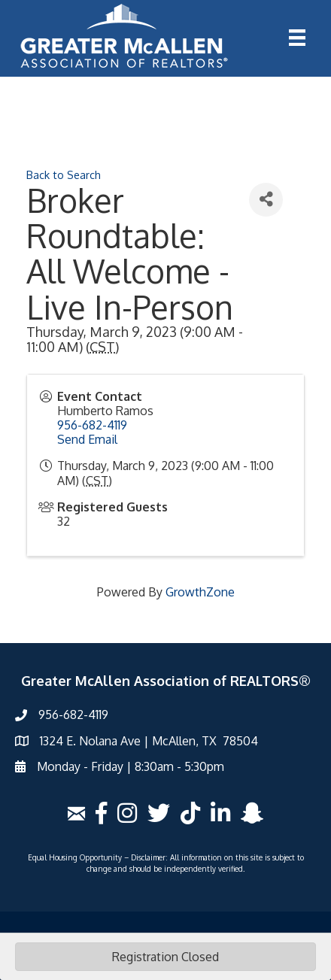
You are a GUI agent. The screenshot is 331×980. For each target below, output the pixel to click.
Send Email (87, 439)
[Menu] (297, 38)
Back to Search (64, 174)
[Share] (266, 200)
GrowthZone (200, 592)
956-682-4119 (92, 425)
